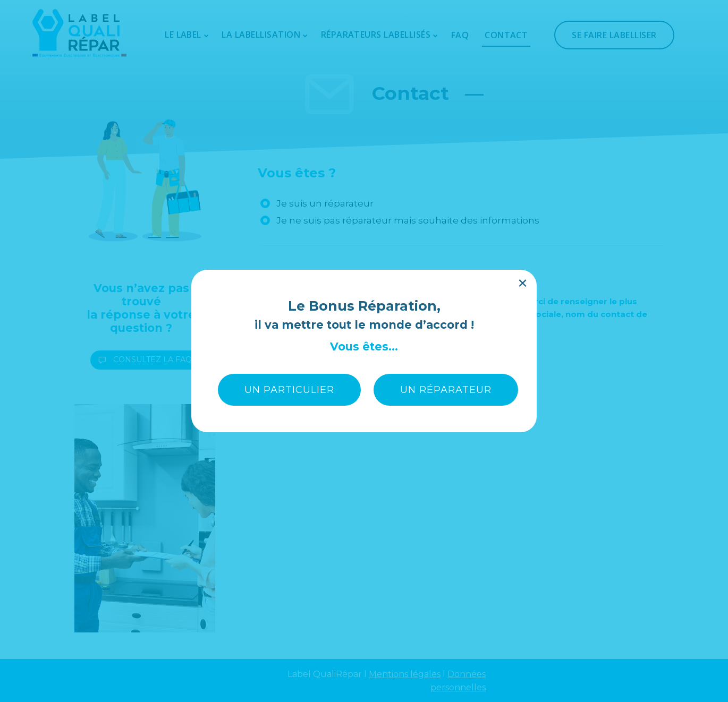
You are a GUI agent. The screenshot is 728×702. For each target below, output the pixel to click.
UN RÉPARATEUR (446, 230)
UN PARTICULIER (289, 230)
